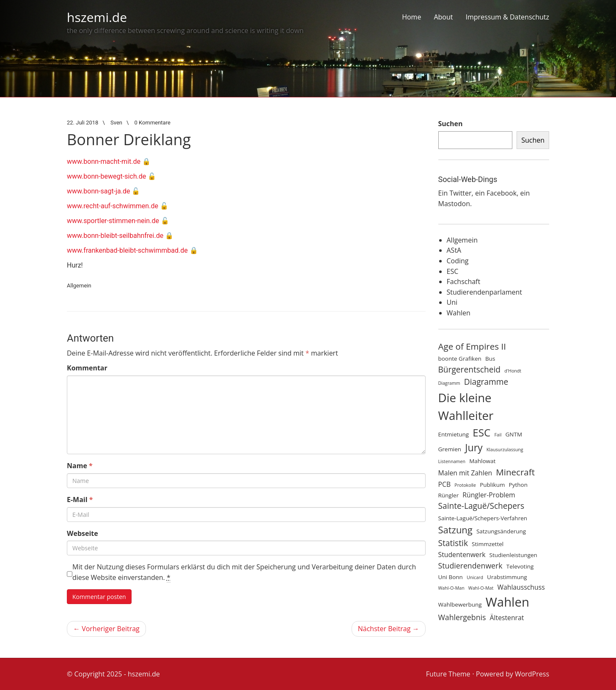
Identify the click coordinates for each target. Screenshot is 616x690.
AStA (454, 250)
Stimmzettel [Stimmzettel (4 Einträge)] (488, 544)
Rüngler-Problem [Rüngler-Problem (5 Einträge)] (489, 495)
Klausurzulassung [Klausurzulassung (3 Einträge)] (505, 450)
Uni (452, 302)
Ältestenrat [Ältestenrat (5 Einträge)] (507, 618)
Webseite (82, 533)
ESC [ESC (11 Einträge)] (481, 432)
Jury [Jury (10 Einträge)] (474, 447)
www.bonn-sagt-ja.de (98, 191)
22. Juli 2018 (82, 123)
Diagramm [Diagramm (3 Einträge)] (449, 383)
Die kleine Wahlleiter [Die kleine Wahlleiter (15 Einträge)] (466, 407)
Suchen (451, 124)
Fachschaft (464, 282)
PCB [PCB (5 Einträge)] (445, 484)
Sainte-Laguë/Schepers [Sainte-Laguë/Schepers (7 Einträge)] (481, 506)
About (443, 17)
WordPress (532, 674)
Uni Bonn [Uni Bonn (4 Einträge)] (451, 577)
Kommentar (87, 368)
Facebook (502, 193)
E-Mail (80, 500)
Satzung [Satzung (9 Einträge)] (455, 530)
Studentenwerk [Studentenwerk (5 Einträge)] (462, 555)
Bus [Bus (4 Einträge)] (490, 359)
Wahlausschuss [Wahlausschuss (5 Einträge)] (521, 587)
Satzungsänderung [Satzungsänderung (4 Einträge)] (501, 531)
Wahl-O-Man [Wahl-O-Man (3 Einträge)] (451, 588)
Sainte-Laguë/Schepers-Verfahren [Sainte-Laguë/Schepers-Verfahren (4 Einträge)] (483, 518)
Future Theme (448, 674)
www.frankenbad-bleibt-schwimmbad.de (127, 250)
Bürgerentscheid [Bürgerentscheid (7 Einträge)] (470, 370)
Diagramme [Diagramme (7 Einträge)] (486, 382)
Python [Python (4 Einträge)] (518, 485)
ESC (453, 271)
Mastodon (454, 204)
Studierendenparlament (484, 292)
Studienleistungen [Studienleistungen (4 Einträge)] (513, 555)
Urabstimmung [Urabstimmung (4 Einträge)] (507, 577)
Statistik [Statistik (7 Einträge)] (453, 543)
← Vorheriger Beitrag (106, 629)
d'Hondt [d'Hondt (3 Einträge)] (513, 371)
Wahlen (459, 313)
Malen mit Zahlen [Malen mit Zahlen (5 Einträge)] (465, 473)
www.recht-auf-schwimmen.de (113, 206)
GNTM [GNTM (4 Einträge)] (514, 434)
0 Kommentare (153, 123)
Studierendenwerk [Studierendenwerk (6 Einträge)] (470, 566)
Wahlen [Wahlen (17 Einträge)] (507, 602)
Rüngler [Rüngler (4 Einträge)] (449, 495)
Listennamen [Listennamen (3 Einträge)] (452, 461)
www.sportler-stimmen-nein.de (113, 221)
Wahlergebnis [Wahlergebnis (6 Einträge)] (462, 617)
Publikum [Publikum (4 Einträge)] (492, 485)
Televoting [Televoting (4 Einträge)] (520, 566)
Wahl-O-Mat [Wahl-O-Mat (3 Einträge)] (481, 588)
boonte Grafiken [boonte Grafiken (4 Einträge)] (460, 359)
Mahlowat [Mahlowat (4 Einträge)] (482, 461)
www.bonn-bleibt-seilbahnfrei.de (115, 236)
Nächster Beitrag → (389, 629)
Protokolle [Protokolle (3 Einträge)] (465, 485)
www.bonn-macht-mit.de (104, 161)
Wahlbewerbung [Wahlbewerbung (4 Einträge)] (460, 604)
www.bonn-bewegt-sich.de (106, 176)
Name (80, 466)
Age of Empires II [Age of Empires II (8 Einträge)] (472, 346)
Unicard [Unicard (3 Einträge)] (475, 577)
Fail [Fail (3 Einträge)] (498, 435)
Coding (458, 261)
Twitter (460, 193)
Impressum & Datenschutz (507, 17)
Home (411, 17)
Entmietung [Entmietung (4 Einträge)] (454, 434)
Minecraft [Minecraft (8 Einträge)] (515, 472)
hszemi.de (97, 17)
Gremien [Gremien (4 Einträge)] (450, 449)
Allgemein (79, 286)
